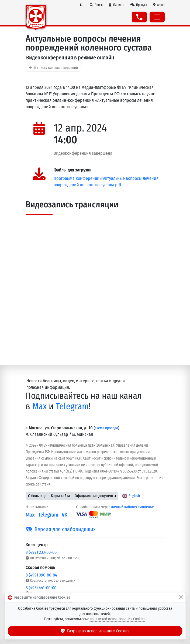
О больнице (37, 496)
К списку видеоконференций (53, 68)
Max (39, 407)
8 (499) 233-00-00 (41, 552)
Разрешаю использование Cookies (95, 631)
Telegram (72, 407)
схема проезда (106, 428)
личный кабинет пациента (132, 507)
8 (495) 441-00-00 (41, 588)
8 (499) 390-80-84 (41, 575)
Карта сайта (61, 496)
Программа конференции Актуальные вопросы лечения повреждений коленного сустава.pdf (106, 182)
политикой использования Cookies (118, 619)
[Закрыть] (181, 598)
